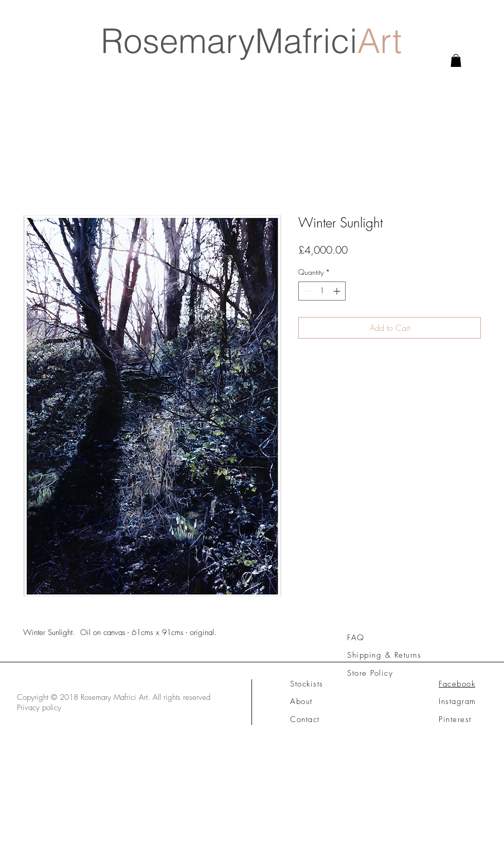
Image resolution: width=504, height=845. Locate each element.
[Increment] (338, 291)
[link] (456, 60)
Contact (305, 719)
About (301, 701)
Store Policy (370, 673)
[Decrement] (306, 291)
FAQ (356, 638)
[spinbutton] (322, 291)
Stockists (307, 684)
